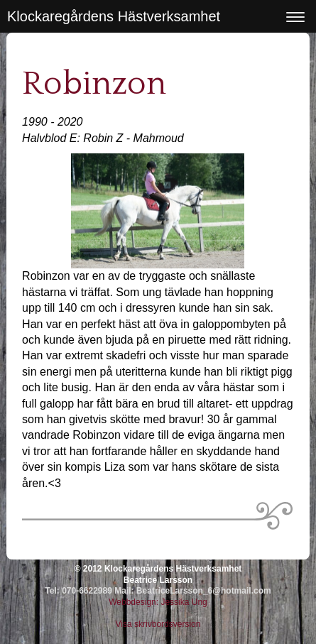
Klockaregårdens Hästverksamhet (114, 16)
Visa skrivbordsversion (158, 624)
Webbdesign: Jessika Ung (158, 602)
